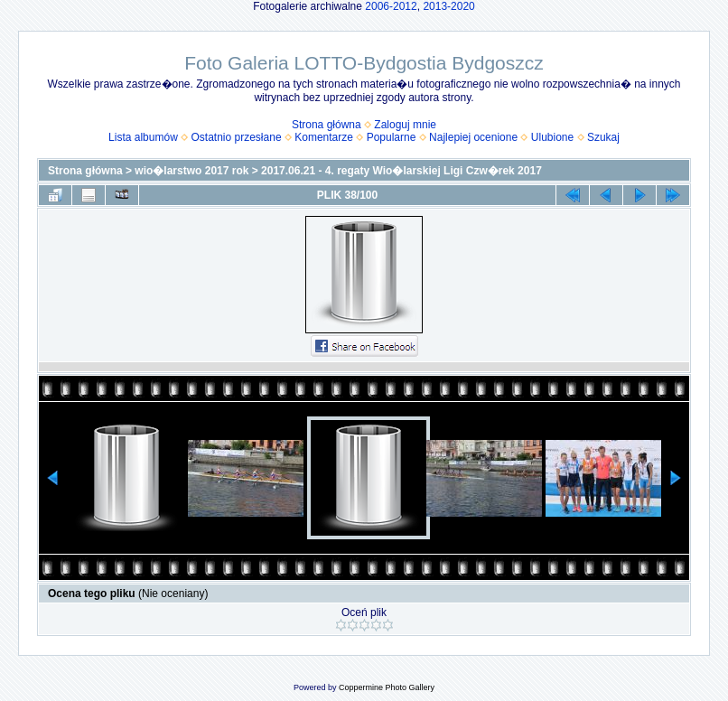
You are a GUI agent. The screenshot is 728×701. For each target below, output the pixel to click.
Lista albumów (143, 137)
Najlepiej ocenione (473, 137)
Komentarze (324, 137)
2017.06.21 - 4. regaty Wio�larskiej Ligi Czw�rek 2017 (401, 171)
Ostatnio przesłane (237, 137)
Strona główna (327, 125)
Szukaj (603, 137)
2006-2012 (391, 6)
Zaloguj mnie (405, 125)
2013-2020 (448, 6)
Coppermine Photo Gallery (387, 687)
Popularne (392, 137)
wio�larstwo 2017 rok (191, 171)
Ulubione (552, 137)
